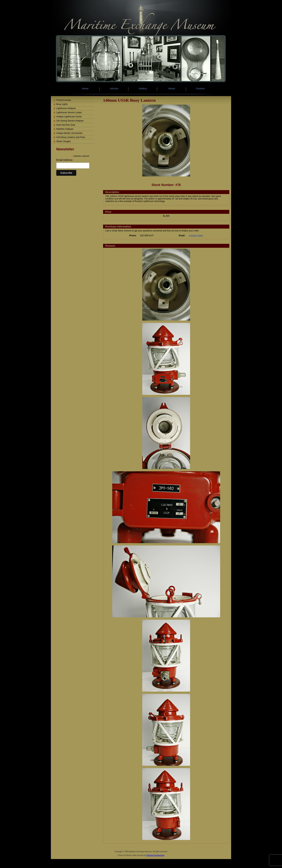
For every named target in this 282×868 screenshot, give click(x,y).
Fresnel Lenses (64, 100)
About (172, 88)
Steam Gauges (63, 141)
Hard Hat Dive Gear (66, 125)
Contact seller (196, 236)
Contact (200, 88)
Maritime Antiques (65, 129)
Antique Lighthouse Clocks (69, 117)
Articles (114, 88)
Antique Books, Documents (69, 133)
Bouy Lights (62, 104)
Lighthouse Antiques (66, 108)
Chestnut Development (155, 855)
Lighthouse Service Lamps (69, 112)
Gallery (143, 88)
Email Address (65, 160)
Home (85, 88)
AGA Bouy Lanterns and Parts (71, 137)
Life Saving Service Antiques (70, 121)
